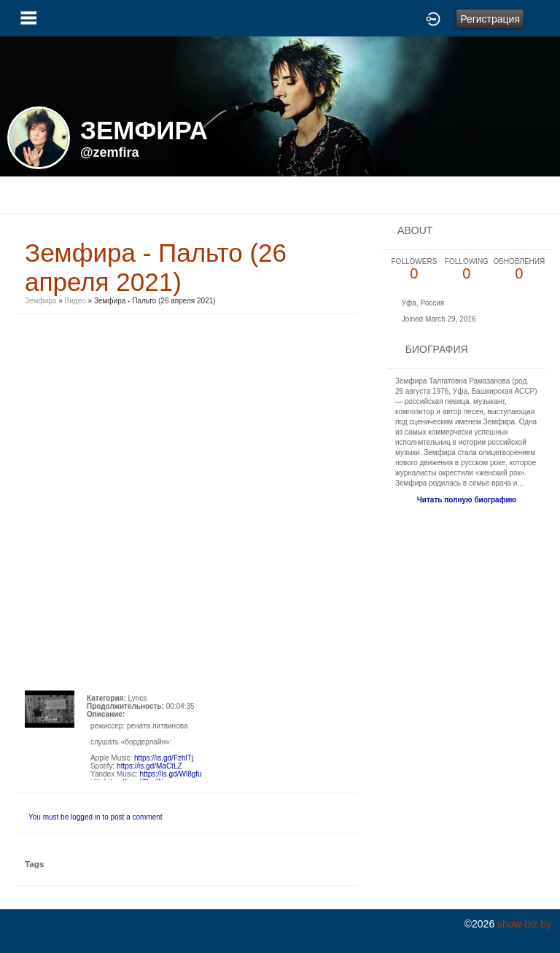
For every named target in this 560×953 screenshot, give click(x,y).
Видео (75, 301)
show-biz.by (524, 924)
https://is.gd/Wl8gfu (171, 774)
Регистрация (490, 19)
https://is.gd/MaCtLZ (149, 766)
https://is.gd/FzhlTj (164, 758)
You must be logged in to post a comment (96, 817)
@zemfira (110, 152)
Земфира (40, 301)
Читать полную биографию (467, 500)
